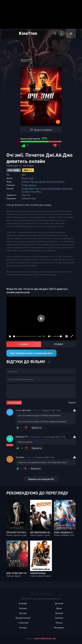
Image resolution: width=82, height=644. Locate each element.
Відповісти (37, 428)
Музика (59, 623)
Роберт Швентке (29, 185)
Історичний (23, 623)
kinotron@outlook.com (45, 638)
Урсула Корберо (54, 188)
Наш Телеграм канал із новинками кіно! (31, 353)
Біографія (23, 603)
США (31, 178)
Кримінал (59, 618)
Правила (72, 402)
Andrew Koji (67, 188)
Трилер (42, 182)
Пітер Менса (36, 192)
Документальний (23, 618)
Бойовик (26, 182)
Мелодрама (59, 628)
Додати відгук (14, 403)
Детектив (59, 603)
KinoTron (28, 33)
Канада (25, 178)
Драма (59, 608)
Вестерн (23, 613)
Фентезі (61, 182)
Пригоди (34, 182)
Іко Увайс (26, 192)
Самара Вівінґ (28, 188)
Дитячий (59, 613)
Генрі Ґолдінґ (40, 188)
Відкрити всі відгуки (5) (41, 479)
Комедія (23, 628)
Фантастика (51, 182)
